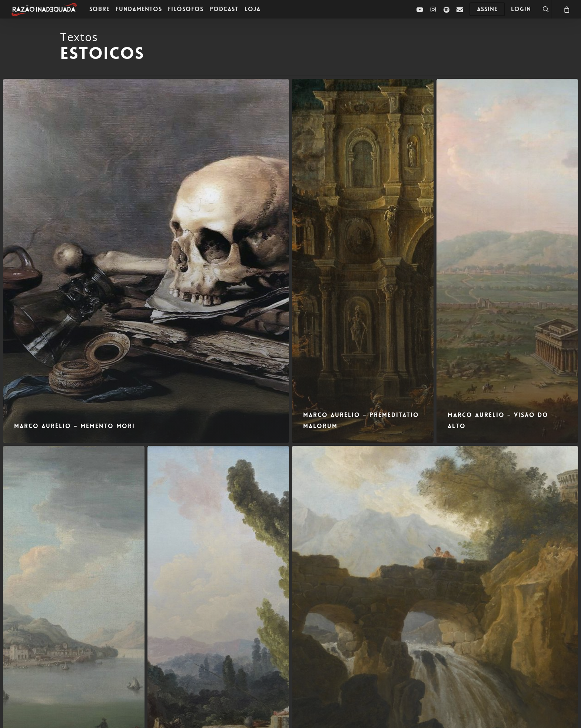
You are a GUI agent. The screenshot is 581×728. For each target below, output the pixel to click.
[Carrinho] (566, 9)
